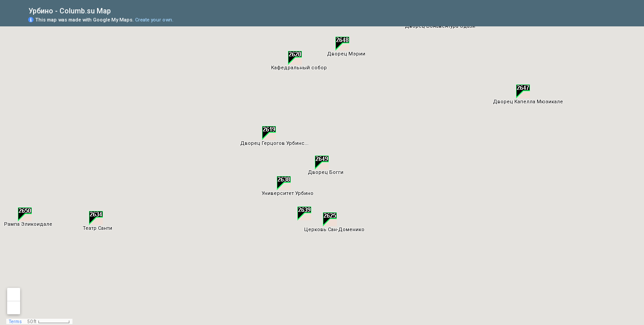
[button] (269, 133)
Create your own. (154, 20)
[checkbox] (118, 10)
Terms (15, 322)
